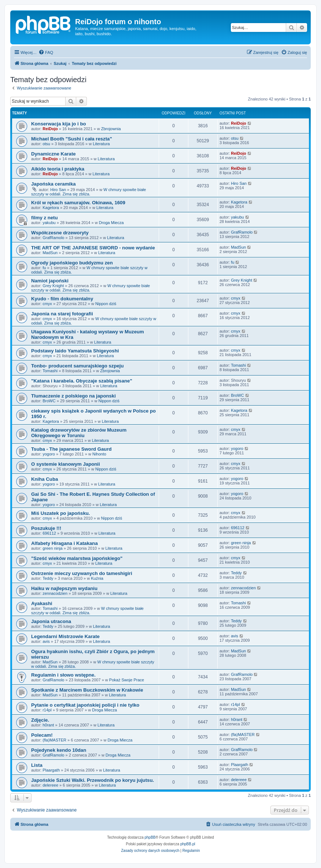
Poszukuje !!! (46, 528)
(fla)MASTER (54, 740)
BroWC (49, 401)
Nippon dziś (106, 304)
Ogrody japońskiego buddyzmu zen (72, 263)
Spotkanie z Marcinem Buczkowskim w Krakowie (87, 690)
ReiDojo (50, 129)
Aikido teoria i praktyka (58, 169)
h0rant (48, 725)
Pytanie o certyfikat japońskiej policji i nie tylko (85, 705)
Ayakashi (42, 603)
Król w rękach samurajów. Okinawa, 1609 (78, 203)
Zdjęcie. (40, 720)
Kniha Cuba (45, 479)
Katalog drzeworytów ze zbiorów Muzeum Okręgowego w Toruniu (79, 433)
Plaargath (51, 770)
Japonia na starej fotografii (62, 314)
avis (46, 641)
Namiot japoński (50, 281)
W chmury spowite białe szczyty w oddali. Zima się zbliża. (88, 192)
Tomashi (50, 371)
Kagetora (51, 208)
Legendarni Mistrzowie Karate (65, 636)
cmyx (47, 304)
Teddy (48, 578)
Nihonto (99, 454)
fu (44, 268)
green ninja (52, 548)
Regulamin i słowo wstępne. (63, 675)
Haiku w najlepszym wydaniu (64, 588)
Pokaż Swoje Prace (127, 680)
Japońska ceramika (53, 184)
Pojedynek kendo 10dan (59, 750)
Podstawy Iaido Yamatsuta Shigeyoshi (75, 351)
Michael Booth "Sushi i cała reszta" (72, 139)
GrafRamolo (53, 238)
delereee (50, 785)
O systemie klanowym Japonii (66, 464)
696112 (49, 533)
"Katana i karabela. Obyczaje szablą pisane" (82, 381)
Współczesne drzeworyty (60, 233)
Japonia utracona (51, 621)
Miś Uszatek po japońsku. (61, 513)
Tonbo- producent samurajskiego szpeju (78, 366)
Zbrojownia (111, 129)
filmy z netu (45, 218)
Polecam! (42, 735)
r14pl (47, 710)
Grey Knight (53, 286)
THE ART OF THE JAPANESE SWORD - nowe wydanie (93, 248)
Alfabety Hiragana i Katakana (64, 543)
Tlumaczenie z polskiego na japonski (73, 396)
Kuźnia (97, 578)
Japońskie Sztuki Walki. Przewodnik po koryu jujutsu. (93, 780)
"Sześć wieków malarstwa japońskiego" (77, 558)
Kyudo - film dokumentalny (62, 299)
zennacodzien (55, 593)
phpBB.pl (188, 844)
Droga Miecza (111, 223)
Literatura (101, 144)
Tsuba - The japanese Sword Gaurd (71, 449)
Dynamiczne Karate (53, 154)
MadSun (50, 253)
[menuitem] (46, 52)
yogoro (49, 454)
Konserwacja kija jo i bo (59, 124)
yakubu (49, 223)
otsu (46, 144)
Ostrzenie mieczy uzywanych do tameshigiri (82, 573)
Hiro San (58, 190)
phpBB (150, 837)
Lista (37, 765)
